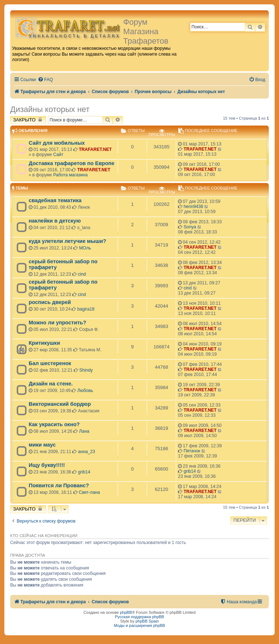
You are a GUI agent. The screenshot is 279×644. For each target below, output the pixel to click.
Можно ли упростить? (57, 323)
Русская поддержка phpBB (139, 617)
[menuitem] (45, 80)
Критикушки (44, 343)
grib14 (84, 472)
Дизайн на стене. (51, 384)
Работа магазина (70, 175)
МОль (85, 248)
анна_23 (87, 452)
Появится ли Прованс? (59, 485)
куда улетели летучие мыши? (67, 241)
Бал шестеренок (50, 363)
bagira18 (86, 309)
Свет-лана (89, 492)
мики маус (42, 445)
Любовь (85, 391)
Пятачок (192, 451)
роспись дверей (50, 302)
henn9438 (193, 207)
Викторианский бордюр (60, 404)
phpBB (126, 612)
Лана (84, 431)
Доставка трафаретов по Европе (72, 163)
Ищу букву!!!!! (47, 465)
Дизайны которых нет (50, 109)
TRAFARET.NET (95, 149)
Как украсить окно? (54, 424)
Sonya (190, 227)
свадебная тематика (55, 200)
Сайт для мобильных (57, 143)
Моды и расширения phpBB (140, 625)
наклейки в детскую (55, 221)
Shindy (86, 370)
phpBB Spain (147, 621)
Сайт (58, 155)
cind (82, 274)
